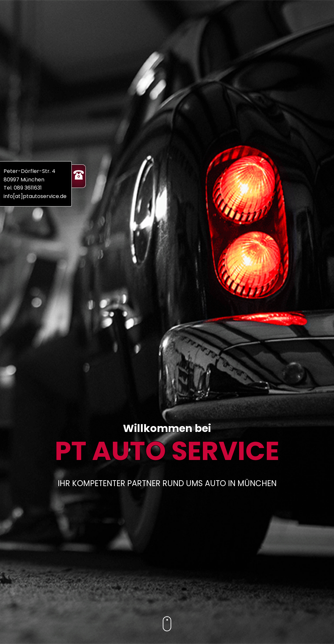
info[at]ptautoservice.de (35, 196)
